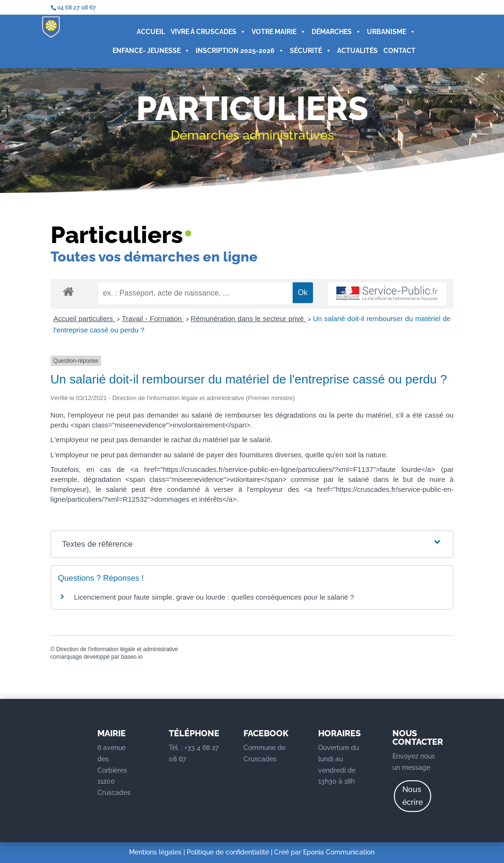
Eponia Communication (339, 852)
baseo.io (132, 657)
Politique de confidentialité (228, 852)
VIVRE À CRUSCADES (204, 32)
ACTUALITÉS (353, 51)
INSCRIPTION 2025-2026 (235, 51)
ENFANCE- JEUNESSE (147, 51)
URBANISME (387, 32)
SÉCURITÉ (306, 51)
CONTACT (395, 51)
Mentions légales (155, 852)
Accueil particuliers (84, 318)
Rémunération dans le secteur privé (248, 318)
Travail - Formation (153, 318)
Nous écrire (413, 796)
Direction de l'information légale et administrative (117, 649)
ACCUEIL (146, 32)
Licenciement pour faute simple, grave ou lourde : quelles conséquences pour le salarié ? (214, 597)
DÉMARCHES (332, 32)
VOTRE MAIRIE (274, 32)
